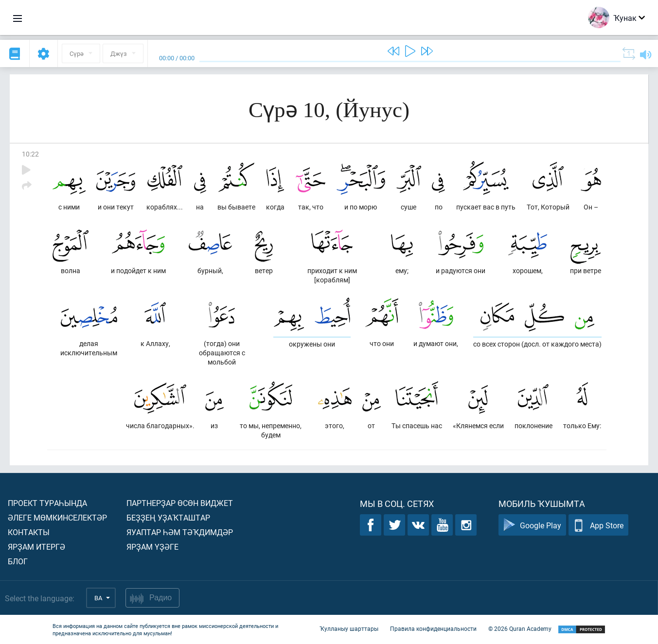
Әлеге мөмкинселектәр (57, 517)
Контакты (29, 532)
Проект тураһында (47, 503)
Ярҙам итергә (36, 547)
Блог (18, 561)
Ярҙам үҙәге (152, 547)
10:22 (30, 154)
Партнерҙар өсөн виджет (180, 503)
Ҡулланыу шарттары (349, 628)
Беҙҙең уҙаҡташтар (168, 517)
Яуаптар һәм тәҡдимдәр (180, 532)
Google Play (532, 525)
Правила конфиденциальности (433, 628)
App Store (598, 525)
